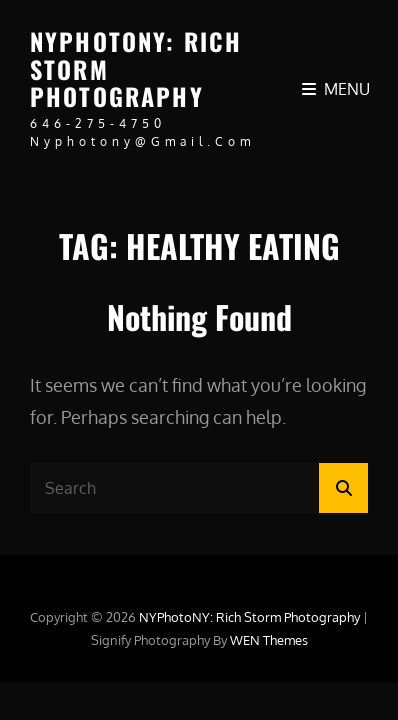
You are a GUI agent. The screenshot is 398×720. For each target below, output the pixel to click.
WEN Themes (269, 640)
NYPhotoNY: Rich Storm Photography (251, 617)
